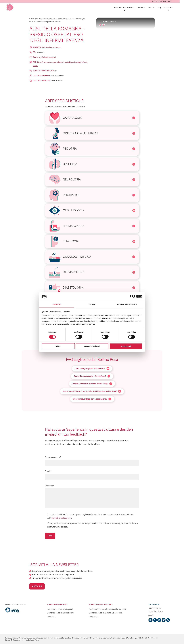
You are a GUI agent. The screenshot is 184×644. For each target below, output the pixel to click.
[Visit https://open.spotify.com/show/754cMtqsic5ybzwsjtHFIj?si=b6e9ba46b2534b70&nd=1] (163, 620)
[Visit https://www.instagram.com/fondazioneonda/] (159, 620)
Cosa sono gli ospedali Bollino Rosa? (92, 369)
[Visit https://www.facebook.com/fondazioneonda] (155, 620)
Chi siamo (172, 8)
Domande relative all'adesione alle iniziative (108, 609)
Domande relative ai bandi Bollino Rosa (106, 613)
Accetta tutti (126, 346)
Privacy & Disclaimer (13, 640)
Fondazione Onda (155, 608)
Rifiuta (58, 346)
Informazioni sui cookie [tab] (127, 304)
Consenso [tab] (57, 304)
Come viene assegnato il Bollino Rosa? (92, 376)
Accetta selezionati (92, 346)
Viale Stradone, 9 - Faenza (51, 47)
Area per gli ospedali (166, 1)
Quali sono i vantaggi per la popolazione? (92, 399)
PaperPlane (35, 640)
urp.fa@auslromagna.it (48, 57)
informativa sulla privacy (61, 518)
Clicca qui (37, 586)
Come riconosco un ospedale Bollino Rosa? (92, 384)
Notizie (156, 8)
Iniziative (146, 8)
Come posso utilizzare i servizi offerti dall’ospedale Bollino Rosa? (92, 391)
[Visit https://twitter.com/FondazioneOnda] (168, 620)
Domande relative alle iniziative (60, 613)
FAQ (164, 8)
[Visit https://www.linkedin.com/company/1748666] (150, 620)
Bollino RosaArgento (156, 612)
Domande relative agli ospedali (60, 609)
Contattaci (51, 617)
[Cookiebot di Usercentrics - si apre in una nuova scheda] (132, 297)
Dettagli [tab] (92, 304)
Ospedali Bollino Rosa (129, 8)
